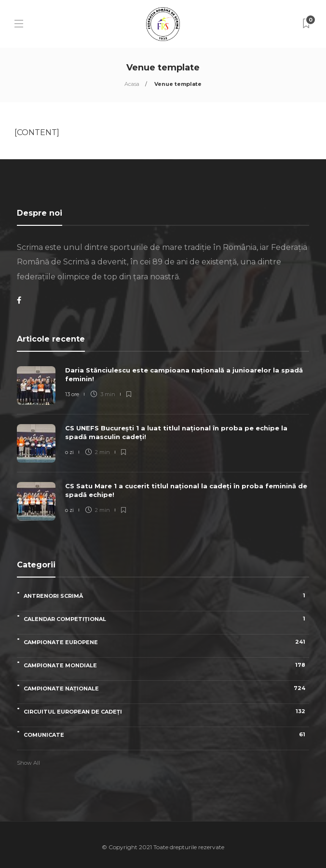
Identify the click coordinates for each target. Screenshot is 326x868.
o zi (69, 452)
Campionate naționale (166, 688)
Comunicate (166, 735)
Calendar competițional (166, 619)
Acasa (132, 84)
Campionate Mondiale (166, 665)
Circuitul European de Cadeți (166, 711)
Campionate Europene (166, 642)
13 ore (72, 394)
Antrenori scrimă (166, 596)
